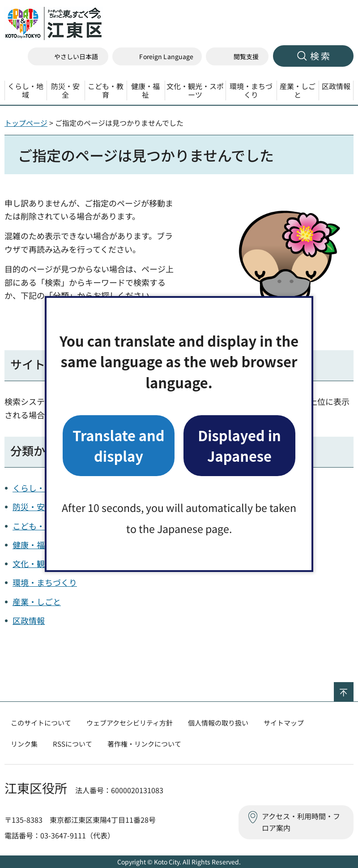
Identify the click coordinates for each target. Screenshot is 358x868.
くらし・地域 (37, 488)
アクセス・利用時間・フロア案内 (301, 822)
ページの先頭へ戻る (353, 688)
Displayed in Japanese (239, 445)
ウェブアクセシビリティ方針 (130, 723)
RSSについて (72, 744)
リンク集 (24, 744)
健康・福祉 (33, 545)
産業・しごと (37, 602)
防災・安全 (33, 507)
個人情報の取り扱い (218, 723)
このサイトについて (41, 723)
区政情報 (29, 620)
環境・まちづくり (45, 582)
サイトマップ (284, 723)
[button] (157, 57)
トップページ (26, 123)
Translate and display (118, 445)
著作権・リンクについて (144, 744)
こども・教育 (37, 526)
